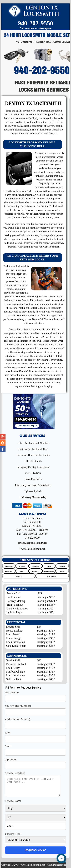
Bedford (19, 576)
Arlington (22, 566)
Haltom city (35, 571)
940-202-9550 (35, 23)
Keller (22, 571)
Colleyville (9, 571)
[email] (32, 543)
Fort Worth (9, 566)
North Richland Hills (49, 572)
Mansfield (36, 566)
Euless (62, 571)
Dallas (49, 566)
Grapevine (52, 576)
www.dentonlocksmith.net (32, 549)
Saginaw (62, 566)
